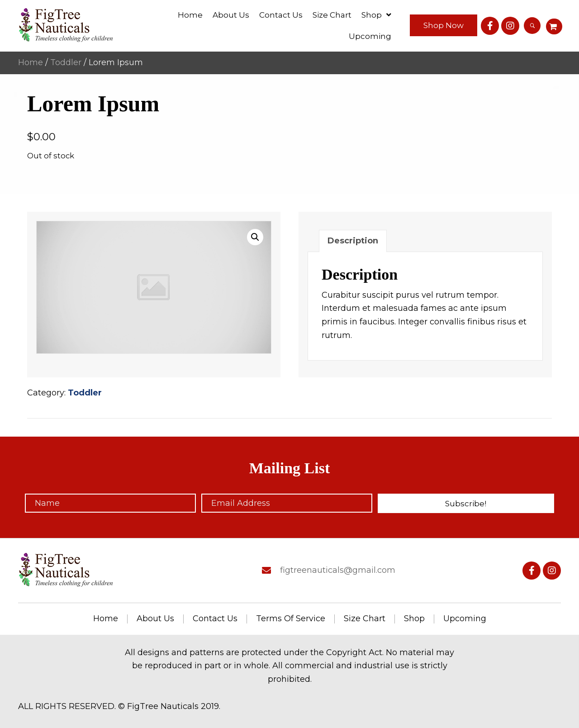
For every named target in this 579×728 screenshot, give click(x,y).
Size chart (365, 619)
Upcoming (465, 619)
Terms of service (291, 619)
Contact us (215, 619)
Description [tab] (353, 241)
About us (155, 619)
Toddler (66, 62)
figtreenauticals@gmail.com (338, 570)
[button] (444, 25)
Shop (414, 619)
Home (31, 62)
